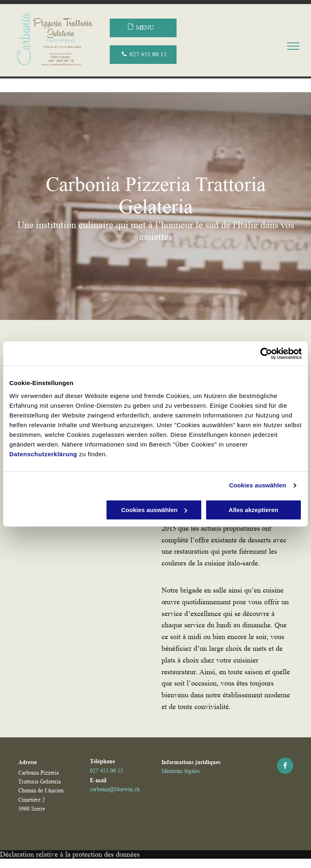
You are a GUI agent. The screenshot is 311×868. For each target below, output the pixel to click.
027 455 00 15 (107, 771)
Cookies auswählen (258, 485)
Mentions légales (181, 771)
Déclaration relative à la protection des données (70, 854)
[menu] (293, 46)
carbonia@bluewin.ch (115, 789)
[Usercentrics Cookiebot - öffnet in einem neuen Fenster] (266, 354)
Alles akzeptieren (254, 510)
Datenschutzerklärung (43, 454)
